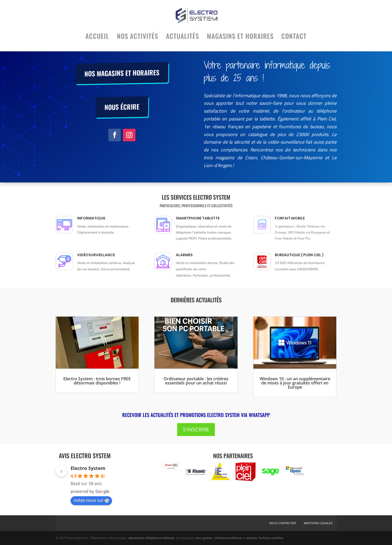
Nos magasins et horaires (122, 73)
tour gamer (204, 538)
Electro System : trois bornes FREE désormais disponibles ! (97, 381)
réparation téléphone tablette (151, 538)
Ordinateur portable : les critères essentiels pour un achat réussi (196, 381)
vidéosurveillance (228, 538)
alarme (252, 538)
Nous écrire (122, 107)
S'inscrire (196, 429)
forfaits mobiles (271, 538)
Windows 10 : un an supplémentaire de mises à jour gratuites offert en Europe (295, 383)
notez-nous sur (91, 500)
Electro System (88, 468)
